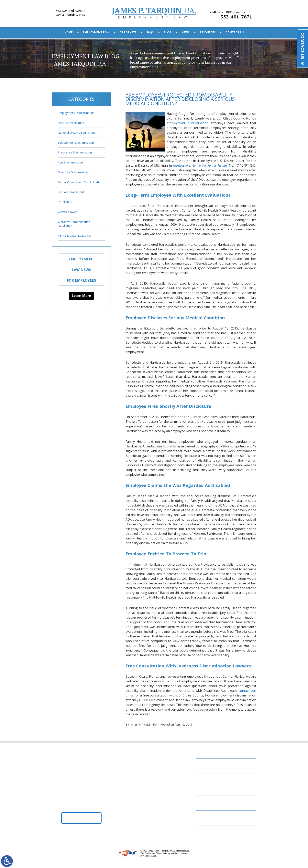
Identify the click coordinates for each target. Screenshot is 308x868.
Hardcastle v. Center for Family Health (200, 166)
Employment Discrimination (76, 113)
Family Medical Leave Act (75, 235)
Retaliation (65, 202)
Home (69, 32)
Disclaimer (206, 823)
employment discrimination (188, 123)
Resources (208, 32)
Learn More (81, 296)
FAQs (150, 32)
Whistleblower (67, 212)
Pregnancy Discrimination (75, 152)
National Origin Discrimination (77, 132)
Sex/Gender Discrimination (76, 142)
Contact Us (235, 32)
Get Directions (81, 820)
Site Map (205, 831)
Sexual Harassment (71, 192)
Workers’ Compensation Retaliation (74, 224)
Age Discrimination (70, 162)
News (186, 32)
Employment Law (96, 32)
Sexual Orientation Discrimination (80, 182)
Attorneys (128, 32)
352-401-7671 (231, 14)
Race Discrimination (71, 123)
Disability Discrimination (74, 172)
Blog (168, 32)
